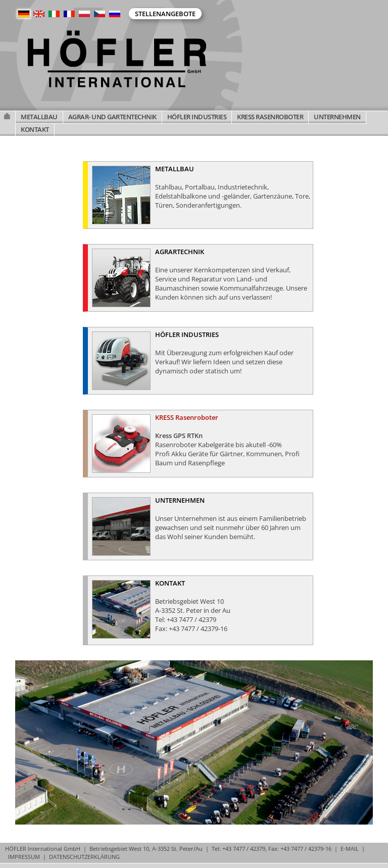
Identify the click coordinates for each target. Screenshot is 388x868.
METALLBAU (39, 117)
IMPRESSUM (24, 857)
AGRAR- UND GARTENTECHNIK (112, 117)
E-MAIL (350, 849)
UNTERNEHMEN (337, 117)
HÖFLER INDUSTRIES (197, 117)
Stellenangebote (165, 14)
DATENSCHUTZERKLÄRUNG (84, 857)
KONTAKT (35, 129)
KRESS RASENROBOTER (270, 117)
